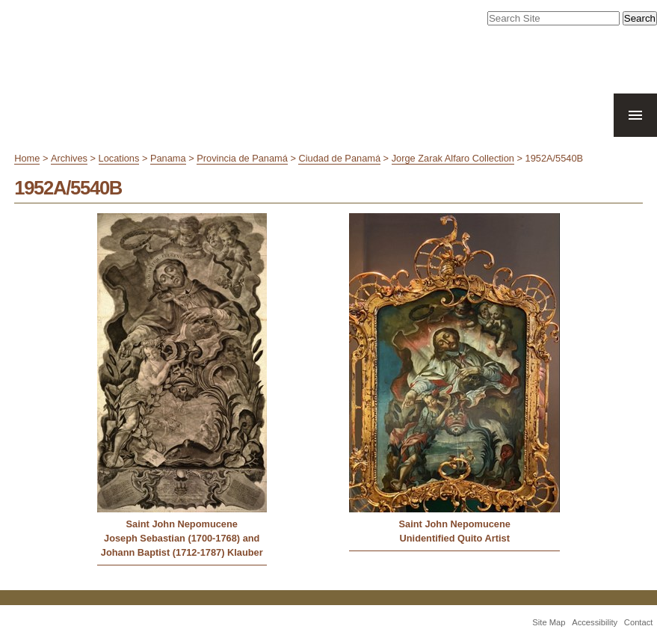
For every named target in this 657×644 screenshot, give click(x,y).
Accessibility (595, 622)
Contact (639, 622)
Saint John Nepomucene (182, 524)
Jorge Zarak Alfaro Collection (453, 158)
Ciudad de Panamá (339, 158)
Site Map (549, 622)
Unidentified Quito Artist (455, 538)
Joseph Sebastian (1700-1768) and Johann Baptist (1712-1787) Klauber (182, 545)
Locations (119, 158)
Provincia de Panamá (242, 158)
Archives (69, 158)
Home (27, 158)
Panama (168, 158)
